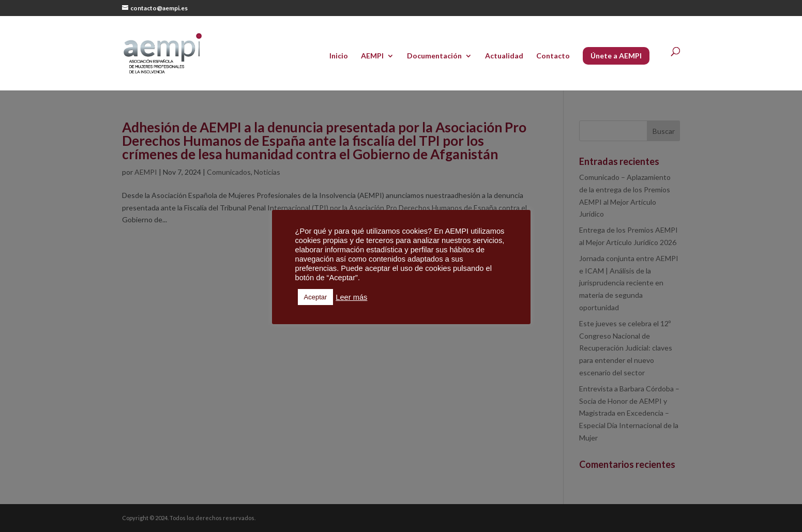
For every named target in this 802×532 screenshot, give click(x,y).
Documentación (434, 56)
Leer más (351, 297)
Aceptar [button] (316, 297)
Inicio (339, 56)
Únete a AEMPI (616, 56)
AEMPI (372, 56)
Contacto (553, 56)
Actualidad (504, 56)
